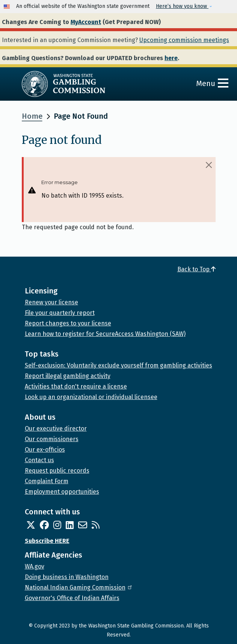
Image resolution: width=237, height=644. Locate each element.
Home (32, 116)
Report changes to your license (68, 323)
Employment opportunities (62, 492)
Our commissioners (52, 439)
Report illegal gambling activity (68, 376)
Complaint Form (47, 481)
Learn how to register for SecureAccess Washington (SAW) (105, 334)
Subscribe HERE (47, 541)
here (171, 58)
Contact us (39, 460)
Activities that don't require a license (76, 386)
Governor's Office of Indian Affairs (72, 598)
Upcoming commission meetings (184, 40)
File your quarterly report (60, 313)
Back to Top (196, 269)
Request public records (57, 471)
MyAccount (86, 22)
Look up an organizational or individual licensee (91, 397)
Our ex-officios (45, 450)
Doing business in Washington (67, 577)
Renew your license (51, 302)
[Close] (209, 165)
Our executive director (56, 429)
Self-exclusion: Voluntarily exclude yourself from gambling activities (118, 365)
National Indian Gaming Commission (79, 587)
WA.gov (35, 566)
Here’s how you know (182, 6)
